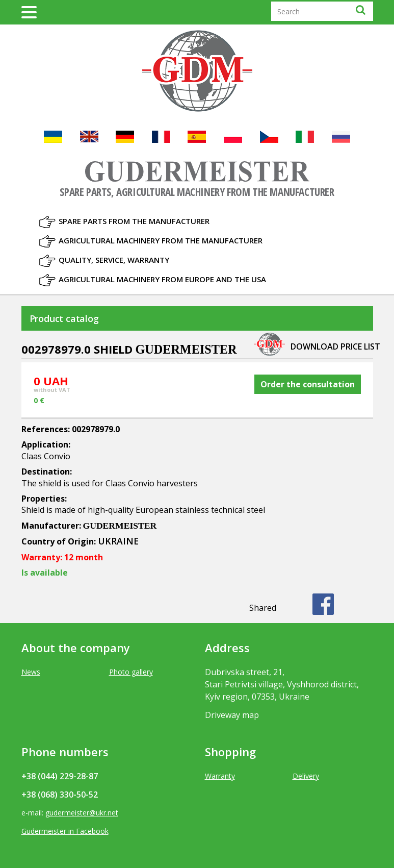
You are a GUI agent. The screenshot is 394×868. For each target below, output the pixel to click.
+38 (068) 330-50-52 (60, 795)
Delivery (306, 776)
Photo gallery (131, 672)
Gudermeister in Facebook (65, 831)
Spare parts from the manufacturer (134, 221)
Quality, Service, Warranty (114, 260)
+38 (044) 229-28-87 (60, 776)
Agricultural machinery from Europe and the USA (162, 279)
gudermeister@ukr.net (82, 813)
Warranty (220, 776)
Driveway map (232, 715)
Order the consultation (308, 384)
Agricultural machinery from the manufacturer (161, 240)
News (31, 672)
